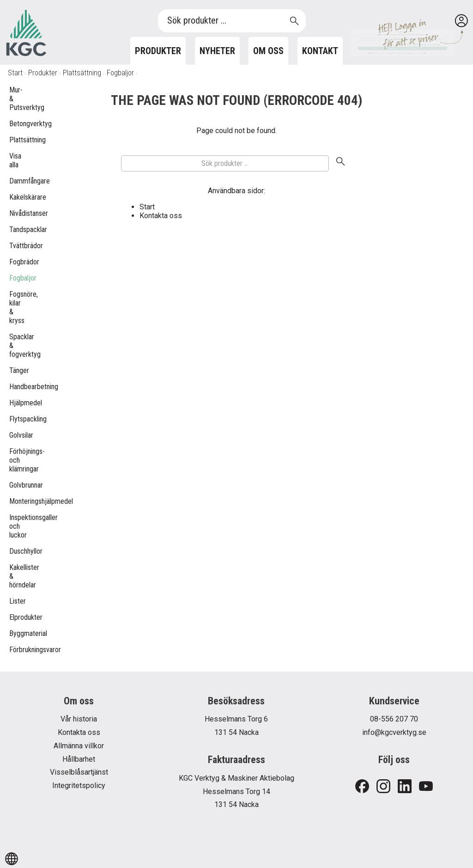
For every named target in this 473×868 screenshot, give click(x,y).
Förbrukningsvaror (14, 650)
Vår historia (79, 719)
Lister (14, 601)
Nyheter (217, 51)
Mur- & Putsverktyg (14, 99)
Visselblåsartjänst (79, 772)
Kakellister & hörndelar (14, 576)
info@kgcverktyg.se (394, 732)
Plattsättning (82, 73)
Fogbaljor (120, 73)
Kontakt (320, 51)
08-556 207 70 (394, 719)
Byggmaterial (14, 633)
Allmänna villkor (79, 746)
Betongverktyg (14, 124)
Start (15, 73)
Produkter (158, 51)
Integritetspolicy (79, 785)
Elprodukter (14, 617)
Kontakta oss (161, 216)
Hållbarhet (79, 759)
